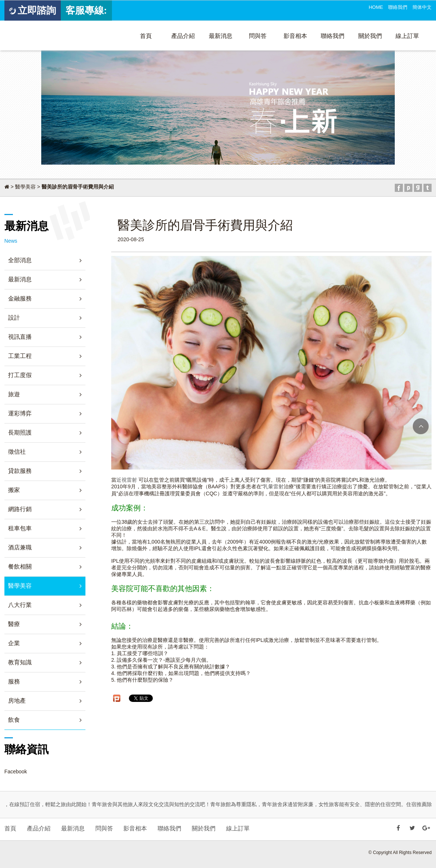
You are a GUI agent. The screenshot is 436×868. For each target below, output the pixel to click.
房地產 (17, 701)
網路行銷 (20, 509)
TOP (421, 426)
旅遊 (14, 394)
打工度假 (20, 375)
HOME (376, 7)
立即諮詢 (33, 10)
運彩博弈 (20, 413)
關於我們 (370, 36)
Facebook (16, 772)
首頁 (146, 36)
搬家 (14, 490)
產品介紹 (183, 36)
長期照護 (20, 433)
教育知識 (20, 662)
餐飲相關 (20, 567)
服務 (14, 681)
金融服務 (20, 298)
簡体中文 (422, 7)
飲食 (14, 720)
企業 (14, 643)
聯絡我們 (398, 7)
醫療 (14, 624)
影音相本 (295, 36)
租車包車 (20, 528)
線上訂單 (407, 36)
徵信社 (17, 452)
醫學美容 (25, 187)
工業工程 (20, 356)
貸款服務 (20, 471)
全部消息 (20, 260)
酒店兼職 (20, 547)
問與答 (258, 36)
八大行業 (20, 605)
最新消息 (221, 36)
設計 (14, 318)
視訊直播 (20, 337)
